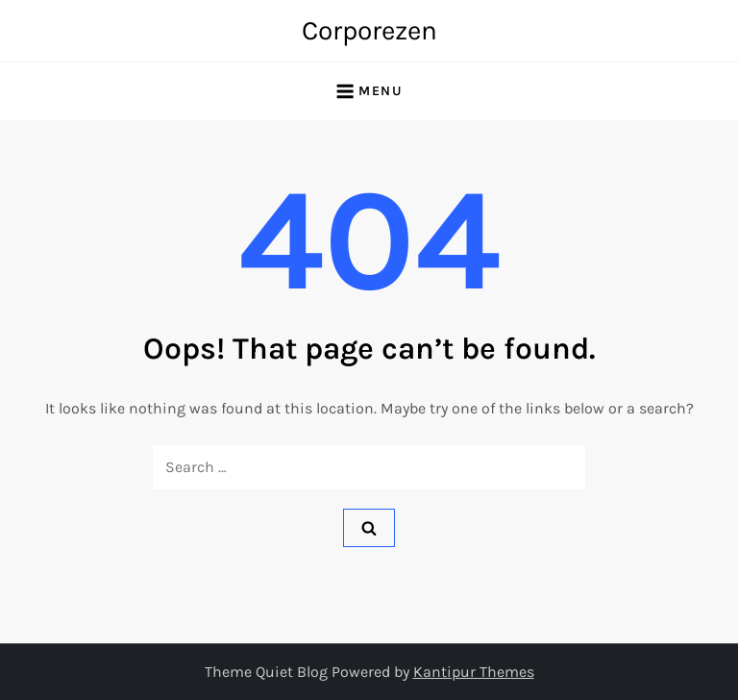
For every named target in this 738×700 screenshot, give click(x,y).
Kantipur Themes (474, 672)
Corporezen (369, 30)
